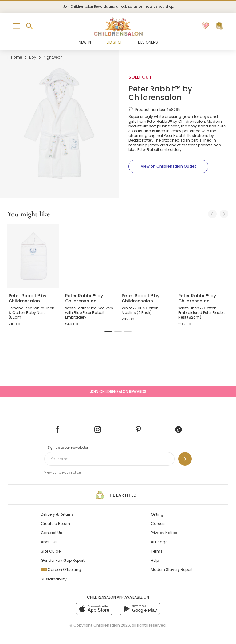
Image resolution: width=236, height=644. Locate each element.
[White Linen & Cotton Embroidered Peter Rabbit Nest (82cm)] (203, 256)
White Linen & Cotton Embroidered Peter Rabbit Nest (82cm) (202, 313)
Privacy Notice (164, 533)
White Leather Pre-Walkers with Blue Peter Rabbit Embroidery (89, 313)
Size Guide (51, 551)
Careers (158, 524)
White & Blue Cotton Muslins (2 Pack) (140, 310)
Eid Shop (114, 42)
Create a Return (55, 524)
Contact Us (51, 533)
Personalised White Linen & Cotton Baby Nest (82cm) (31, 313)
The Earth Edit (118, 495)
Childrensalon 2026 (112, 625)
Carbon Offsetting (61, 570)
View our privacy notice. (63, 473)
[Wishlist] (205, 26)
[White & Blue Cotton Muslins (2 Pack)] (146, 256)
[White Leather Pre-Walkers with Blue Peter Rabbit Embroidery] (90, 256)
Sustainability (54, 579)
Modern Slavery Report (172, 570)
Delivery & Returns (57, 514)
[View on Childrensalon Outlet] (168, 166)
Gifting (157, 514)
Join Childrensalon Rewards (118, 392)
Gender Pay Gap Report (63, 560)
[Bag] (219, 26)
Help (155, 560)
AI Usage (159, 542)
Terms (157, 551)
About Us (49, 542)
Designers (148, 42)
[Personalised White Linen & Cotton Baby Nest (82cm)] (33, 256)
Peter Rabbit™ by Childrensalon (160, 93)
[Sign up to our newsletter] (185, 459)
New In (85, 42)
